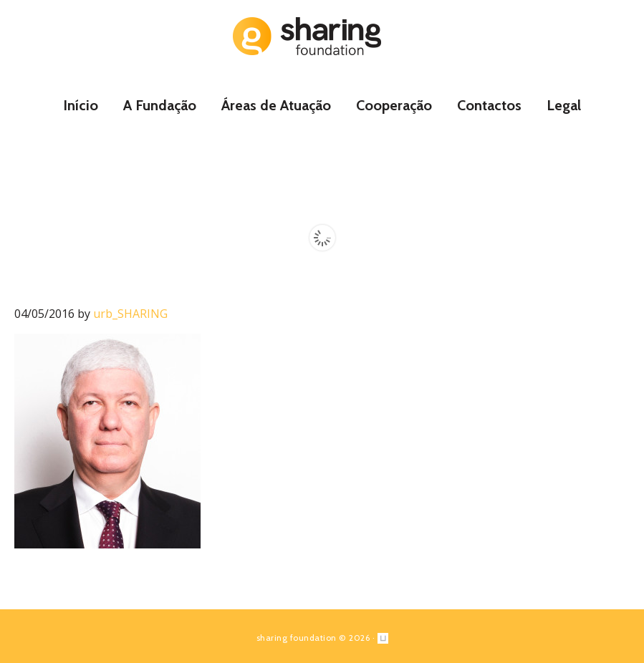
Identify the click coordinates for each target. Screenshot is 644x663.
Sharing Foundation (322, 36)
